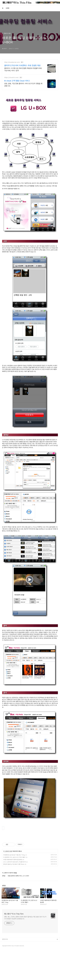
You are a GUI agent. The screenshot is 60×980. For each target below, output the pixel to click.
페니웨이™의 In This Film (14, 943)
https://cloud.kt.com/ (11, 77)
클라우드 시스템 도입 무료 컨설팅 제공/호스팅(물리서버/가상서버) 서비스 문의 (23, 69)
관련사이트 (5, 969)
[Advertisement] (30, 852)
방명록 (7, 8)
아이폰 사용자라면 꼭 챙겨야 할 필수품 (12, 889)
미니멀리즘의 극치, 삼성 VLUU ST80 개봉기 (14, 887)
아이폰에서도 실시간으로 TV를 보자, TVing (14, 884)
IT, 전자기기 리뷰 (8, 881)
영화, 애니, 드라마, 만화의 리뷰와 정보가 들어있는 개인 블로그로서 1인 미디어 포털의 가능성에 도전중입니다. (25, 947)
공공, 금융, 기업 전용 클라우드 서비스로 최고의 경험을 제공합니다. (23, 85)
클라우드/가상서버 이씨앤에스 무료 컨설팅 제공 (22, 65)
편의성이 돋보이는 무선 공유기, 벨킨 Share (14, 894)
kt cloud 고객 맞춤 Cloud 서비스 (17, 81)
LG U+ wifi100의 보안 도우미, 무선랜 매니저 (14, 891)
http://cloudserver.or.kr (12, 62)
